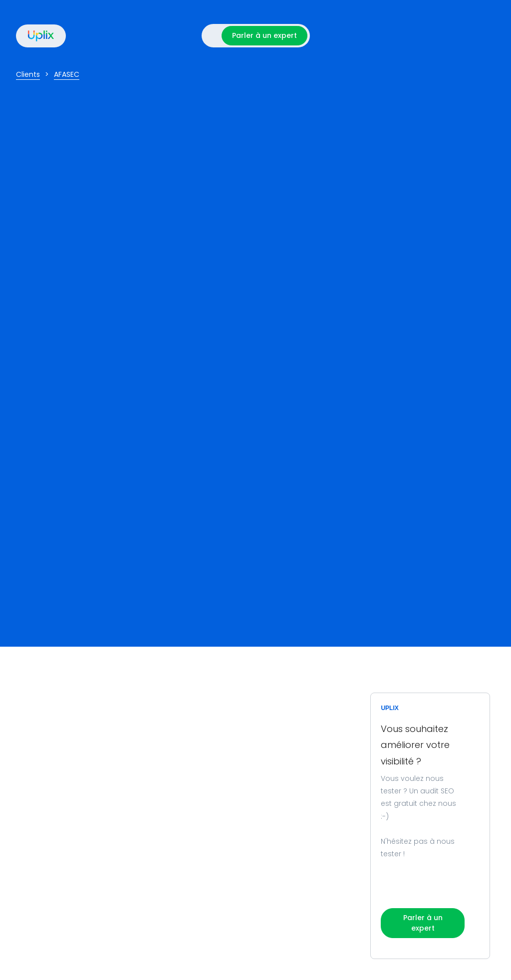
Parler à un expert (264, 35)
